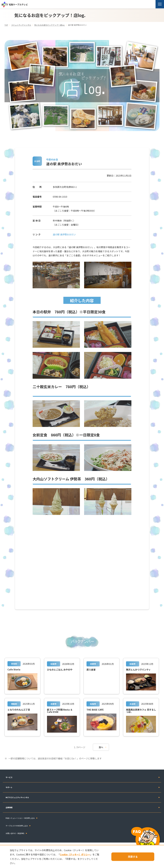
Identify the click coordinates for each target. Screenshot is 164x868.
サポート (9, 787)
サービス (9, 777)
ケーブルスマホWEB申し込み (17, 825)
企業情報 (9, 807)
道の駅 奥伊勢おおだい (64, 234)
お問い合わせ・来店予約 (15, 833)
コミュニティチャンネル (21, 25)
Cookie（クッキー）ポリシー (82, 855)
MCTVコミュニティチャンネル (17, 797)
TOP (6, 25)
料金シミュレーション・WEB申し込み (20, 818)
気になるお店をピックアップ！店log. (50, 25)
